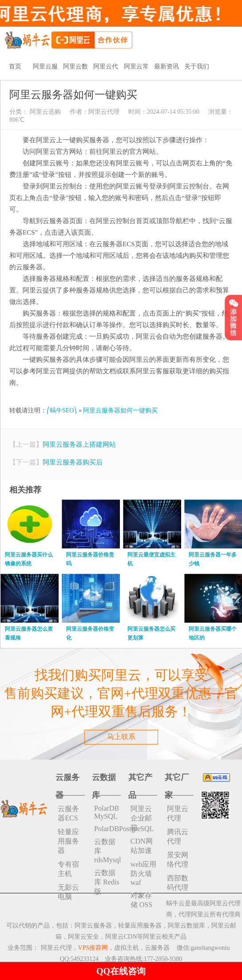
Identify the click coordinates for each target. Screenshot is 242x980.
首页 (15, 66)
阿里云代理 (104, 112)
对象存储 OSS (141, 900)
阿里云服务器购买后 (73, 462)
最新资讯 (167, 66)
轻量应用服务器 (68, 841)
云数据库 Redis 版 (107, 882)
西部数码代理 (178, 883)
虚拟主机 (127, 948)
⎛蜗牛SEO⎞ (62, 410)
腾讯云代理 (178, 836)
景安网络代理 (178, 860)
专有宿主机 (68, 869)
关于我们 (197, 66)
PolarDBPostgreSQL (107, 829)
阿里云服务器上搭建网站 (79, 444)
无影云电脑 (68, 892)
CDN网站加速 (142, 846)
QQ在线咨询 (121, 971)
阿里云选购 (44, 112)
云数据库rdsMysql (107, 851)
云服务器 (157, 948)
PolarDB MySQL (107, 812)
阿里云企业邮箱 (141, 818)
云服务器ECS (68, 813)
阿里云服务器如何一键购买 (120, 410)
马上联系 (121, 737)
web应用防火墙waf (144, 873)
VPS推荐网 (93, 948)
